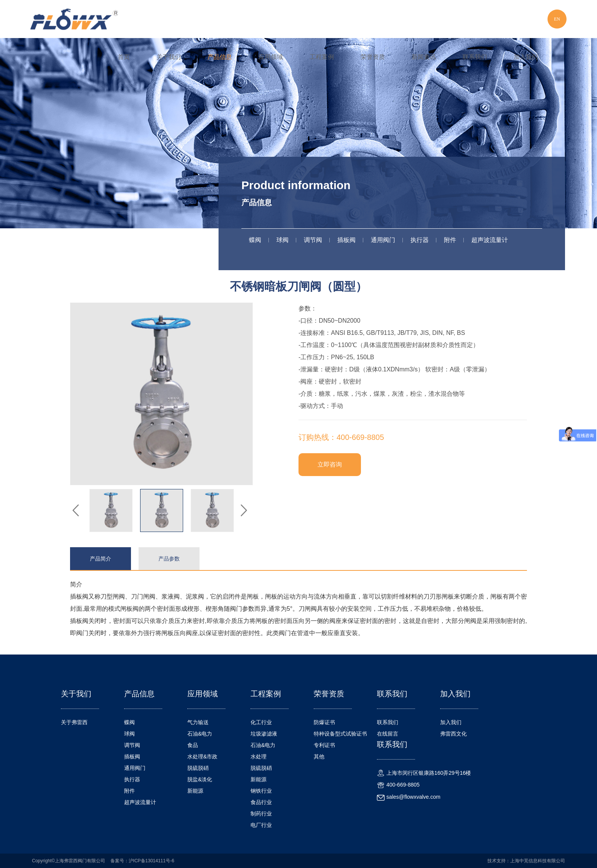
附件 (450, 240)
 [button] (243, 511)
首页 (124, 57)
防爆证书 (324, 722)
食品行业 (261, 802)
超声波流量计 (490, 240)
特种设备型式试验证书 (340, 734)
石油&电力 (200, 734)
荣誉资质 (373, 57)
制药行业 (261, 814)
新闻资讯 (424, 57)
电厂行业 (261, 825)
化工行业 (261, 722)
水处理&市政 (202, 757)
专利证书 (324, 745)
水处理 (259, 757)
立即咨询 (330, 464)
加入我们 (526, 57)
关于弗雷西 (74, 722)
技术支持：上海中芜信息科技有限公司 (526, 861)
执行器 (420, 240)
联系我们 (475, 57)
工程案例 (322, 57)
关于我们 (169, 57)
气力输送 (198, 722)
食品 (193, 745)
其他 (319, 757)
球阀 (283, 240)
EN (557, 19)
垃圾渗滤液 (264, 734)
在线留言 (388, 734)
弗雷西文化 (453, 734)
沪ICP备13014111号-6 (152, 861)
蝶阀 (255, 240)
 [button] (76, 511)
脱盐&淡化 (200, 779)
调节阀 (313, 240)
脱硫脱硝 (198, 768)
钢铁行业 (261, 791)
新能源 (195, 791)
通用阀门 (383, 240)
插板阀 (346, 240)
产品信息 (220, 57)
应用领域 (271, 57)
